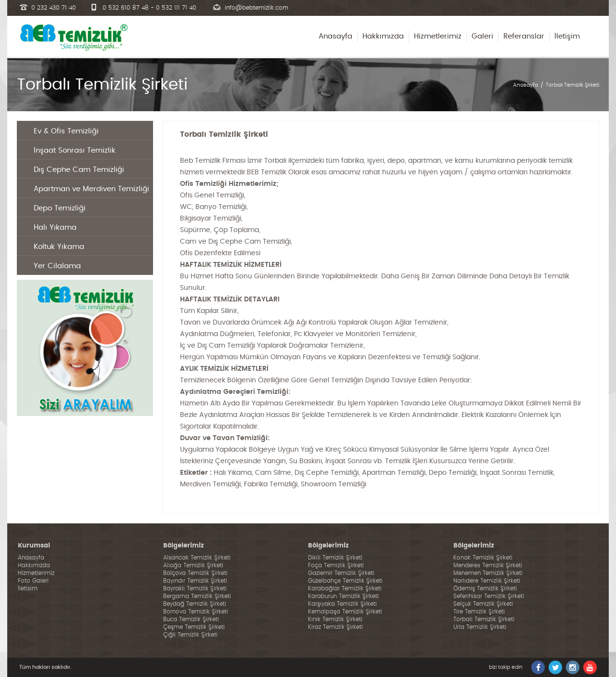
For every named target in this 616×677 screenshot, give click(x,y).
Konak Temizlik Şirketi (483, 558)
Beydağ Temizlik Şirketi (195, 604)
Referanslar (524, 36)
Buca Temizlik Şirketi (191, 619)
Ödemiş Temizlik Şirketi (485, 588)
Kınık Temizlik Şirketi (335, 619)
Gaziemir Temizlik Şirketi (341, 573)
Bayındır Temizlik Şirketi (195, 581)
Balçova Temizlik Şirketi (195, 573)
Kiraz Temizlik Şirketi (335, 627)
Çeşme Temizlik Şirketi (194, 627)
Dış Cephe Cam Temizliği (79, 170)
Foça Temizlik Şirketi (336, 565)
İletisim (28, 588)
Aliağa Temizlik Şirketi (193, 565)
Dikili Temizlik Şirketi (335, 558)
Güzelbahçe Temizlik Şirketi (345, 581)
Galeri (482, 36)
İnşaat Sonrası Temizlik (75, 150)
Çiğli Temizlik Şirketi (190, 635)
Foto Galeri (33, 581)
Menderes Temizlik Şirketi (488, 565)
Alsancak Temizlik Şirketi (197, 558)
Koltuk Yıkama (59, 247)
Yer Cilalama (57, 266)
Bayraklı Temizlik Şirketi (195, 588)
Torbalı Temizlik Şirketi (572, 85)
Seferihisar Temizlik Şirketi (489, 596)
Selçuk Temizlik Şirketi (483, 604)
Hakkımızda (383, 36)
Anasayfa (335, 36)
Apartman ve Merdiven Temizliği (91, 189)
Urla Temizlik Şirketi (480, 627)
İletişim (567, 36)
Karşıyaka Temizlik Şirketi (342, 604)
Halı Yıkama (55, 228)
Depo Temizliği (60, 208)
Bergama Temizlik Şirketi (197, 596)
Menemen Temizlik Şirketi (488, 573)
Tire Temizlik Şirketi (479, 612)
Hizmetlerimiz (438, 36)
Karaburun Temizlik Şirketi (343, 596)
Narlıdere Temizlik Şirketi (487, 581)
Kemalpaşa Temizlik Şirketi (345, 612)
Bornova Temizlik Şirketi (196, 612)
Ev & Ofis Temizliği (66, 131)
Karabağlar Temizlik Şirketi (345, 588)
